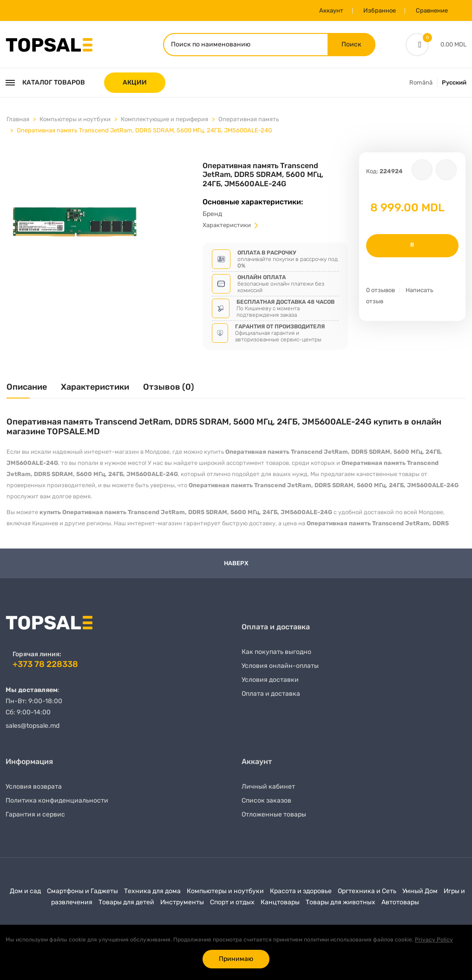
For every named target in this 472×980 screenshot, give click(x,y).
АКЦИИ (135, 82)
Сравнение (432, 10)
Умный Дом (420, 891)
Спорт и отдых (232, 902)
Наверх (236, 563)
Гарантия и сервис (35, 814)
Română (421, 82)
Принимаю (236, 959)
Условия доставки (270, 680)
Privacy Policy (434, 940)
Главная (18, 119)
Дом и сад (25, 891)
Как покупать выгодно (276, 652)
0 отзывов (380, 290)
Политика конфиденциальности (57, 800)
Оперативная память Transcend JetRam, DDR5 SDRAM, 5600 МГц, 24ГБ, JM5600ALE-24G (144, 130)
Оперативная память (249, 119)
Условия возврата (34, 787)
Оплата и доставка (271, 694)
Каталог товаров (45, 82)
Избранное (380, 10)
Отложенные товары (274, 814)
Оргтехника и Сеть (367, 891)
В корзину (413, 249)
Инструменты (182, 902)
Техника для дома (152, 891)
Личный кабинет (268, 787)
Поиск (351, 44)
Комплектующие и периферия (164, 119)
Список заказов (266, 800)
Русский (454, 82)
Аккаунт (331, 10)
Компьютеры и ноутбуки (75, 119)
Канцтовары (280, 902)
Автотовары (400, 902)
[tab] (27, 390)
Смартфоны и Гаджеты (82, 891)
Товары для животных (341, 902)
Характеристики (231, 225)
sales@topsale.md (33, 726)
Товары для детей (126, 902)
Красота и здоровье (301, 891)
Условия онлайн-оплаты (280, 666)
